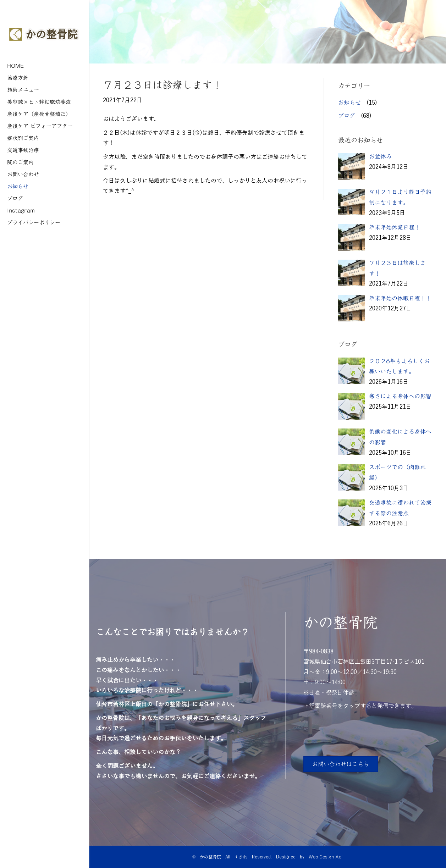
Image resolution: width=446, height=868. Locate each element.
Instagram (21, 210)
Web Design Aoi (326, 857)
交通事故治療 (23, 150)
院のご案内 (20, 162)
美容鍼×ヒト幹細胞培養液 (39, 102)
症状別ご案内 (23, 138)
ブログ (15, 198)
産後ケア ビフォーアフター (40, 126)
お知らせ (18, 186)
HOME (16, 65)
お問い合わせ (23, 174)
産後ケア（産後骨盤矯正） (39, 114)
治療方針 (18, 78)
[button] (341, 764)
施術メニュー (23, 90)
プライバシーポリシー (34, 222)
